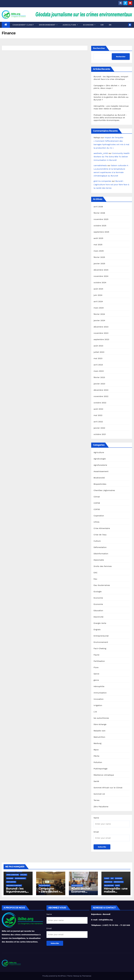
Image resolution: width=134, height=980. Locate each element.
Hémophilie (99, 686)
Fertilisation (99, 661)
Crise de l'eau (100, 535)
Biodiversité (99, 478)
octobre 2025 (100, 226)
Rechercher (99, 48)
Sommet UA (99, 794)
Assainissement (101, 471)
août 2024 (98, 289)
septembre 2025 (101, 232)
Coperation (99, 516)
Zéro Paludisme (101, 807)
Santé (96, 781)
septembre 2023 (101, 339)
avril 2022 (98, 422)
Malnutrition (99, 737)
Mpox (96, 750)
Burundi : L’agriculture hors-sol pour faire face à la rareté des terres (111, 185)
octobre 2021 (100, 434)
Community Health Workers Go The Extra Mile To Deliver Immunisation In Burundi (112, 157)
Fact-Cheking (100, 648)
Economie (98, 598)
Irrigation (98, 705)
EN (110, 25)
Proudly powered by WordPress (54, 976)
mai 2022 (98, 415)
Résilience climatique (104, 775)
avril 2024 (98, 301)
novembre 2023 (101, 333)
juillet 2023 (99, 352)
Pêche (96, 756)
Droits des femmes (103, 566)
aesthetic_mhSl (101, 153)
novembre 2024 (101, 276)
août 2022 (98, 409)
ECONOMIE (89, 25)
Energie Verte (100, 623)
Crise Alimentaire (102, 528)
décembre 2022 (101, 390)
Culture (97, 541)
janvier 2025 (99, 264)
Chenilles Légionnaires (104, 490)
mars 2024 (99, 308)
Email (96, 832)
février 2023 (99, 377)
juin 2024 (98, 295)
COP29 (97, 503)
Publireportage (100, 769)
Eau (95, 579)
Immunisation (100, 693)
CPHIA (96, 522)
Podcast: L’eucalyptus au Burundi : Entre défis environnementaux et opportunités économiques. (110, 118)
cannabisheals (100, 165)
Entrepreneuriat (101, 636)
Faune (96, 655)
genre (96, 680)
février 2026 (99, 213)
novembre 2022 (101, 396)
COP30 (97, 509)
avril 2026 (98, 207)
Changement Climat (23, 25)
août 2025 (98, 238)
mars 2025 (99, 251)
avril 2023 (98, 365)
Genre (96, 674)
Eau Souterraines (102, 585)
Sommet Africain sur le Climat (108, 788)
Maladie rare (99, 731)
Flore (96, 667)
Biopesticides (100, 484)
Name (96, 818)
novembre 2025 (101, 219)
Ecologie (98, 592)
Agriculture (70, 25)
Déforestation (100, 547)
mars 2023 (99, 371)
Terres (96, 800)
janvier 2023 (99, 384)
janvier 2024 (99, 320)
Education (98, 611)
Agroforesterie (100, 465)
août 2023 (98, 346)
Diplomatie (99, 560)
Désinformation (101, 554)
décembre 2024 (101, 270)
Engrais (97, 629)
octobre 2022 (100, 403)
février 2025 (99, 257)
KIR (102, 25)
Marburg (97, 743)
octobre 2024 (100, 282)
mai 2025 (98, 245)
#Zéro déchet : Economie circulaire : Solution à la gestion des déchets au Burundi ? (111, 97)
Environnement (48, 25)
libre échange (100, 724)
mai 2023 (98, 358)
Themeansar (87, 976)
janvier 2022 (99, 428)
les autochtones (101, 718)
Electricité (98, 617)
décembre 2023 (101, 327)
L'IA (95, 712)
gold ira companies (102, 181)
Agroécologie (100, 459)
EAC (95, 573)
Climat (97, 497)
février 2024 (99, 314)
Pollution (98, 762)
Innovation (99, 699)
